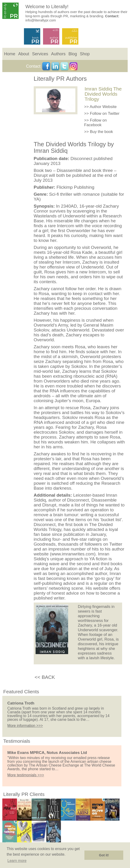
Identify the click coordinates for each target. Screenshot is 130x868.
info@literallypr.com (41, 20)
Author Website (103, 107)
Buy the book (101, 132)
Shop (85, 54)
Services (40, 54)
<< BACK (45, 677)
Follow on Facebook (95, 123)
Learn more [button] (17, 861)
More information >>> (25, 726)
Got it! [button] (104, 855)
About (24, 54)
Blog (73, 54)
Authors (58, 54)
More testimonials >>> (26, 775)
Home (10, 54)
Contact (33, 66)
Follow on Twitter (105, 113)
